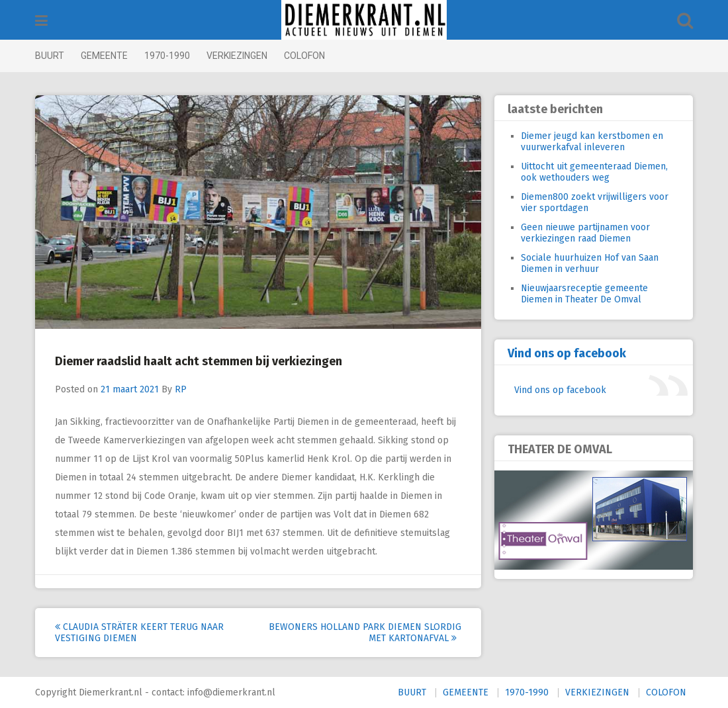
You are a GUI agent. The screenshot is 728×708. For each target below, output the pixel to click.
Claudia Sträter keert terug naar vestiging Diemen (139, 633)
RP (181, 389)
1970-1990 (167, 56)
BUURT (50, 56)
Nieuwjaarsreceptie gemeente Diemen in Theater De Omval (584, 294)
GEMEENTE (104, 56)
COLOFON (304, 56)
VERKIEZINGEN (237, 56)
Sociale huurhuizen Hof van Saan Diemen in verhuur (590, 263)
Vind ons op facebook (567, 353)
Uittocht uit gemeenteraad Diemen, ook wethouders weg (594, 172)
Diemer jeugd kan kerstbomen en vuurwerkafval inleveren (592, 142)
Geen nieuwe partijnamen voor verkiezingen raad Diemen (585, 233)
